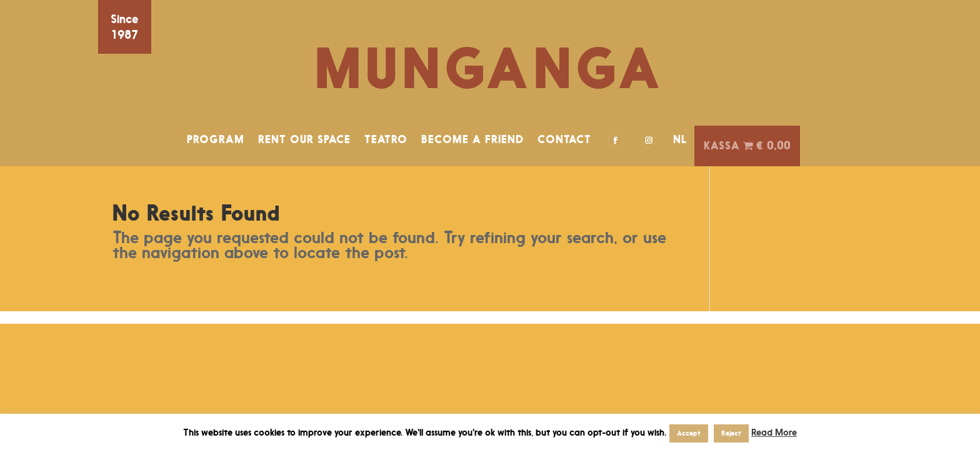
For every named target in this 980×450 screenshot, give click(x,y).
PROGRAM (216, 139)
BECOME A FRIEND (472, 139)
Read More (774, 432)
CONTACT (564, 139)
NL (680, 139)
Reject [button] (731, 433)
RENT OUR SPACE (304, 139)
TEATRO (386, 139)
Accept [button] (689, 433)
